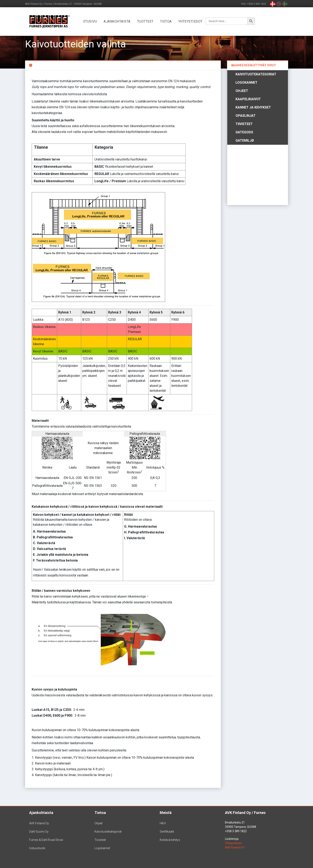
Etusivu (91, 21)
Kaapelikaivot (248, 99)
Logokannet (247, 83)
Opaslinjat (246, 116)
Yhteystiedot (192, 21)
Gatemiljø (245, 140)
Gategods (244, 132)
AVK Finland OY (235, 848)
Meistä (166, 813)
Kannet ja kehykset (253, 107)
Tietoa (167, 21)
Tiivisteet (244, 124)
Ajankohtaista (118, 21)
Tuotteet (147, 21)
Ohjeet (242, 91)
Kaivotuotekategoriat (256, 74)
